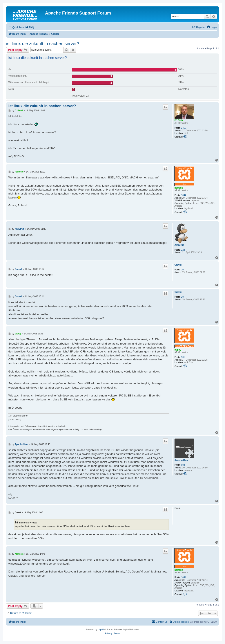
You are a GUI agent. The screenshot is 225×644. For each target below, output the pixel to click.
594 (183, 465)
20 (182, 270)
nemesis (179, 188)
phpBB (101, 630)
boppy (178, 350)
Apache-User (181, 460)
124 (183, 250)
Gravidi (178, 265)
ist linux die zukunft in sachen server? (43, 44)
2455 (184, 128)
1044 (184, 195)
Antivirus (179, 245)
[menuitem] (29, 27)
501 (183, 357)
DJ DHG (179, 120)
